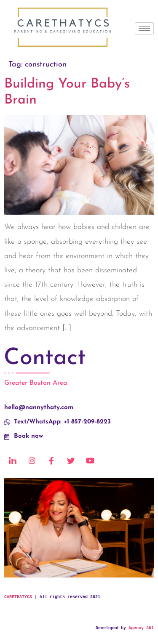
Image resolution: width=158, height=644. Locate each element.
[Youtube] (90, 461)
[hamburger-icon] (144, 28)
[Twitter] (71, 461)
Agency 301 (141, 628)
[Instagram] (32, 461)
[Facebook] (51, 461)
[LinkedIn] (13, 461)
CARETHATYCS (18, 597)
